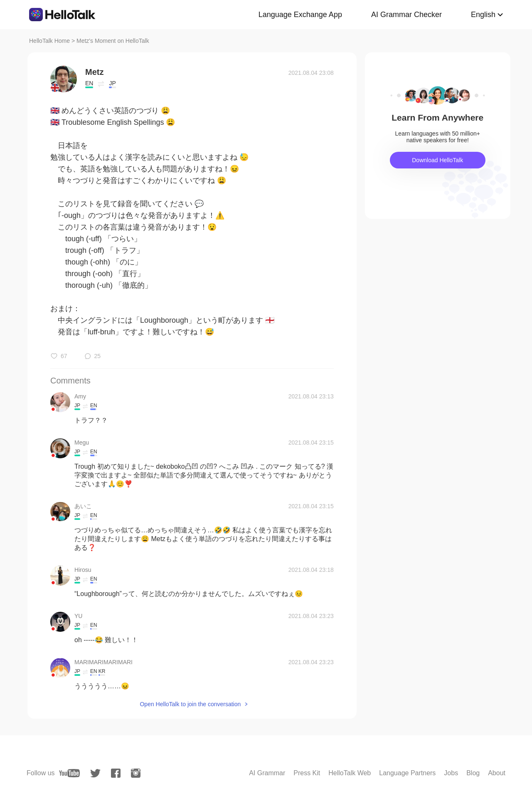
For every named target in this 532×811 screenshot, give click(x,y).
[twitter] (95, 773)
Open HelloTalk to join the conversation (190, 704)
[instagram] (136, 773)
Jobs (451, 773)
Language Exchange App (300, 15)
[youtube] (69, 773)
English (483, 15)
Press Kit (307, 773)
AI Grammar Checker (406, 15)
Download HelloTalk (437, 160)
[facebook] (116, 773)
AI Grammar (267, 773)
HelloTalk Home (49, 41)
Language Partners (407, 773)
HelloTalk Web (350, 773)
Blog (473, 773)
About (497, 773)
